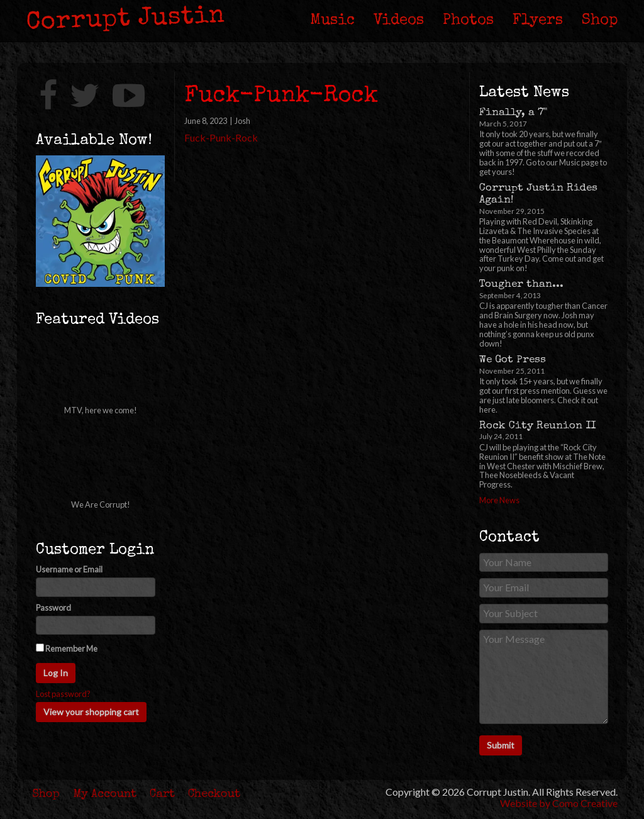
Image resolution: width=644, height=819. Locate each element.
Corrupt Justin (126, 20)
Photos (468, 21)
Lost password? (63, 694)
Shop (600, 21)
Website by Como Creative (559, 803)
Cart (162, 794)
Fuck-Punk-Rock (221, 137)
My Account (105, 794)
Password (53, 608)
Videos (399, 21)
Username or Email (69, 570)
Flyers (538, 21)
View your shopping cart (91, 712)
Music (332, 21)
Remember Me (67, 649)
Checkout (214, 794)
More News (499, 500)
